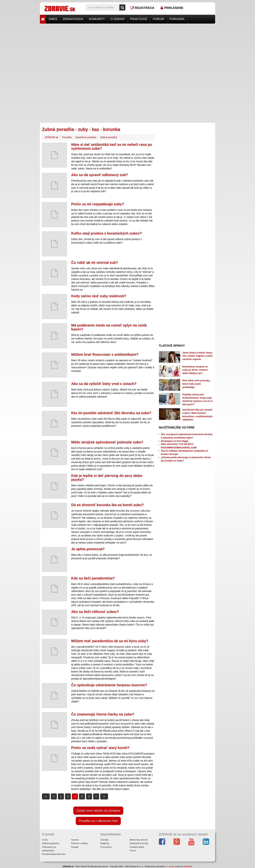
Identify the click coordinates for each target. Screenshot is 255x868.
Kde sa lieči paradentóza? (93, 578)
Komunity (97, 19)
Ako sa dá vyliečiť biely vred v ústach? (104, 384)
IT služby (170, 866)
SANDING (188, 866)
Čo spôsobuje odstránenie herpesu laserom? (109, 685)
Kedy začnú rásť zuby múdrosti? (99, 296)
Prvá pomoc (106, 847)
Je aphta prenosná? (88, 549)
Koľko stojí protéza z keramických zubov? (107, 233)
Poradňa (177, 19)
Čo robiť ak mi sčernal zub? (95, 263)
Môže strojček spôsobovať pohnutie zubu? (107, 442)
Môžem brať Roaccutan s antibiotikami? (105, 354)
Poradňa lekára (137, 847)
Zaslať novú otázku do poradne (98, 811)
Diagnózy (105, 843)
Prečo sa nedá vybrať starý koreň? (100, 748)
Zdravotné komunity (139, 843)
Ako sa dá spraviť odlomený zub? (100, 175)
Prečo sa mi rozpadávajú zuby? (98, 204)
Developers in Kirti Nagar (175, 441)
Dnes (53, 19)
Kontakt (75, 847)
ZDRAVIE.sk (52, 137)
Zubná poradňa (109, 137)
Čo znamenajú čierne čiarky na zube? (103, 714)
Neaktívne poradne (86, 137)
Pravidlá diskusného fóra (54, 854)
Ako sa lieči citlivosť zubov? (95, 612)
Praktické (139, 19)
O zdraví (117, 19)
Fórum (158, 19)
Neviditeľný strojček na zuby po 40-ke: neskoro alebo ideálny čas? (195, 370)
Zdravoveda (73, 19)
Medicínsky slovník (139, 840)
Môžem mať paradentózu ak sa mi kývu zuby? (110, 641)
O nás (45, 840)
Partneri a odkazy (79, 843)
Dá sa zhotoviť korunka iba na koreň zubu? (107, 505)
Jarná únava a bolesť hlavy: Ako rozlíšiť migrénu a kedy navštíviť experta (198, 356)
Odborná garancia (50, 843)
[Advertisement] (127, 48)
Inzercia (75, 840)
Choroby (104, 840)
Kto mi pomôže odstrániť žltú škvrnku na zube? (111, 413)
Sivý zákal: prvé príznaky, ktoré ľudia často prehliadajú (196, 384)
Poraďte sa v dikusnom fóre (98, 821)
